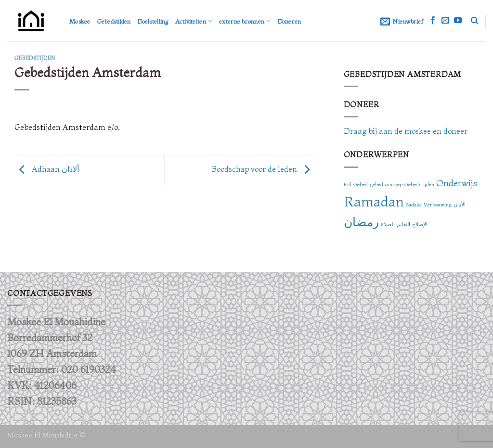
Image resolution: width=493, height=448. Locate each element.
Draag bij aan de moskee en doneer (406, 131)
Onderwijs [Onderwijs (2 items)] (457, 183)
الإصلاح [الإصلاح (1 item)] (420, 224)
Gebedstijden (114, 21)
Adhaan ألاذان (47, 169)
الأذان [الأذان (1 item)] (460, 205)
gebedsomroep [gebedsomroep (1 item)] (386, 185)
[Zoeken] (474, 21)
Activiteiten (194, 21)
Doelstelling (153, 21)
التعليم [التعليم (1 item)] (403, 224)
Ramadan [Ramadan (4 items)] (374, 201)
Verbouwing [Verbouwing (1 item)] (438, 205)
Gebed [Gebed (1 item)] (361, 185)
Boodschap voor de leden (263, 169)
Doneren (290, 21)
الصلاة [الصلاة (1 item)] (388, 224)
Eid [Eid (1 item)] (348, 185)
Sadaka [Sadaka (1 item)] (414, 205)
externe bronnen (245, 21)
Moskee (80, 21)
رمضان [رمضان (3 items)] (361, 222)
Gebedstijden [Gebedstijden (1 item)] (419, 185)
